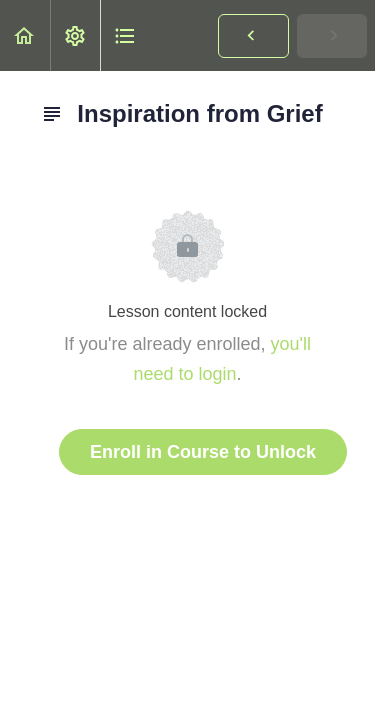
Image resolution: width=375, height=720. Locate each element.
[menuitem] (75, 35)
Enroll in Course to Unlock (203, 452)
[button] (25, 35)
